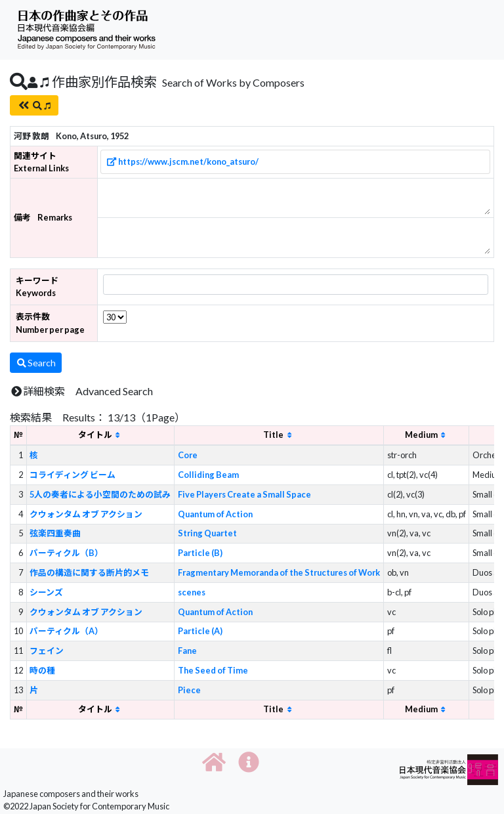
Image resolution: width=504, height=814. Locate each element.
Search (36, 363)
